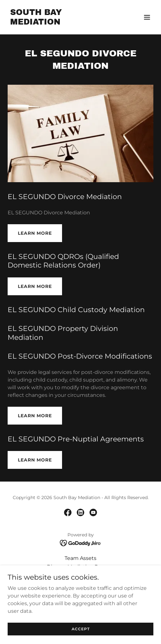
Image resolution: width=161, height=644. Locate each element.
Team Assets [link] (80, 558)
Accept (81, 629)
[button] (147, 17)
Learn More (35, 233)
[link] (59, 23)
